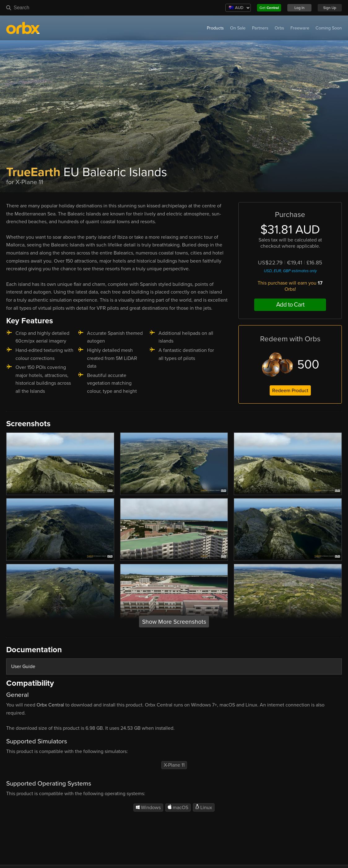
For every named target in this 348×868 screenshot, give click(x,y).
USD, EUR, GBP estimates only (290, 271)
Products (215, 28)
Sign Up (330, 8)
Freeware (300, 28)
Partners (260, 28)
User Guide (23, 666)
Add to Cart (290, 305)
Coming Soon (329, 28)
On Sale (238, 28)
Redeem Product (290, 391)
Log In (300, 8)
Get (269, 8)
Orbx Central (50, 705)
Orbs (279, 28)
